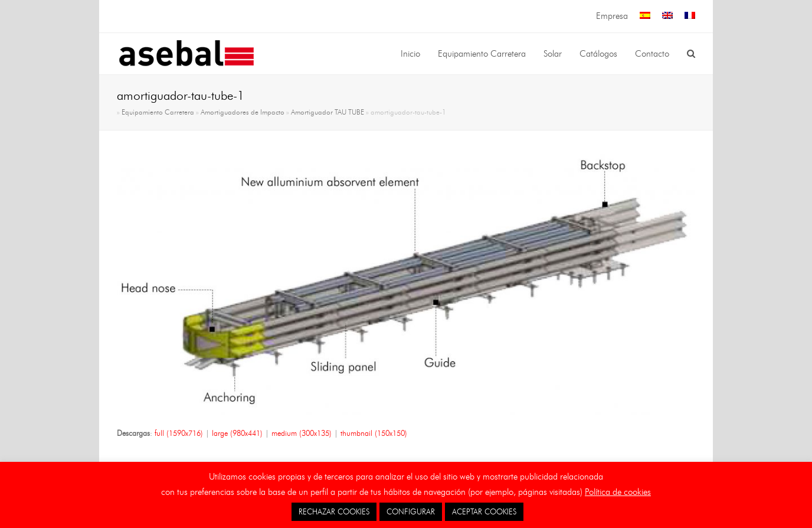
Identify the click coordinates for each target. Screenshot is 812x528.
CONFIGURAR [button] (411, 511)
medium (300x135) (302, 433)
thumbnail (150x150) (374, 433)
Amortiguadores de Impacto (243, 112)
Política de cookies (618, 492)
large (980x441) (237, 433)
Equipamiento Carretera (158, 112)
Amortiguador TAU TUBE (328, 112)
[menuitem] (645, 16)
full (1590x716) (179, 433)
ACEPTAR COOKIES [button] (484, 511)
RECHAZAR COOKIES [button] (334, 511)
